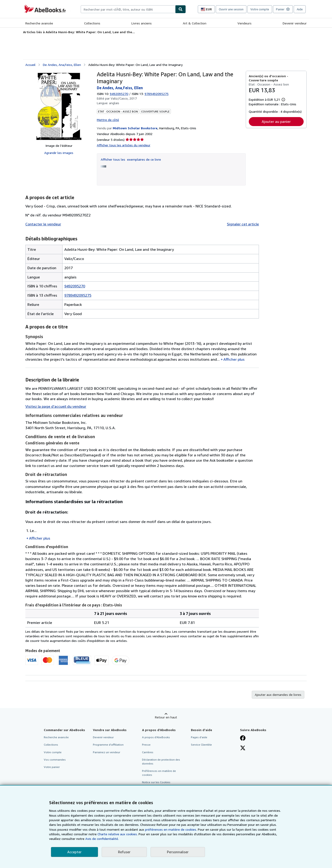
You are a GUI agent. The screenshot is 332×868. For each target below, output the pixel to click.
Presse (146, 745)
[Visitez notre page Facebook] (243, 738)
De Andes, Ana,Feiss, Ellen (62, 65)
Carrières (148, 752)
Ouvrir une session (231, 9)
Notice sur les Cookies (156, 782)
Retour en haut (166, 717)
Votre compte (260, 9)
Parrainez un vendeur (107, 752)
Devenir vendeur (295, 23)
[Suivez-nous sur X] (243, 748)
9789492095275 (78, 295)
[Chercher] (181, 9)
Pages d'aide (199, 737)
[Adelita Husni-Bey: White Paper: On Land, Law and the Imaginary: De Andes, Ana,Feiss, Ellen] (59, 105)
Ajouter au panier (276, 121)
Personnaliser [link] (178, 852)
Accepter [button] (74, 852)
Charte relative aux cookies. (118, 834)
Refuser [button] (124, 852)
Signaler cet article (243, 224)
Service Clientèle (201, 745)
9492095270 (119, 94)
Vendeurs (245, 23)
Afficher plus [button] (234, 359)
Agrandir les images (59, 153)
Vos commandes (55, 760)
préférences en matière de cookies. (171, 829)
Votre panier (52, 767)
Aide (300, 9)
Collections (92, 23)
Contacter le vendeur (43, 224)
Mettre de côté (108, 120)
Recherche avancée (39, 23)
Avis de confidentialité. (102, 839)
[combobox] (128, 9)
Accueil (30, 65)
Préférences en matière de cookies (159, 773)
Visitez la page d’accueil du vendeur (56, 406)
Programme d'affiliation (108, 745)
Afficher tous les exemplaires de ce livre (131, 159)
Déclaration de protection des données (161, 762)
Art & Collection (195, 23)
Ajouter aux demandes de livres (278, 695)
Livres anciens (142, 23)
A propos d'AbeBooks (156, 737)
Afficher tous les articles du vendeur (124, 145)
